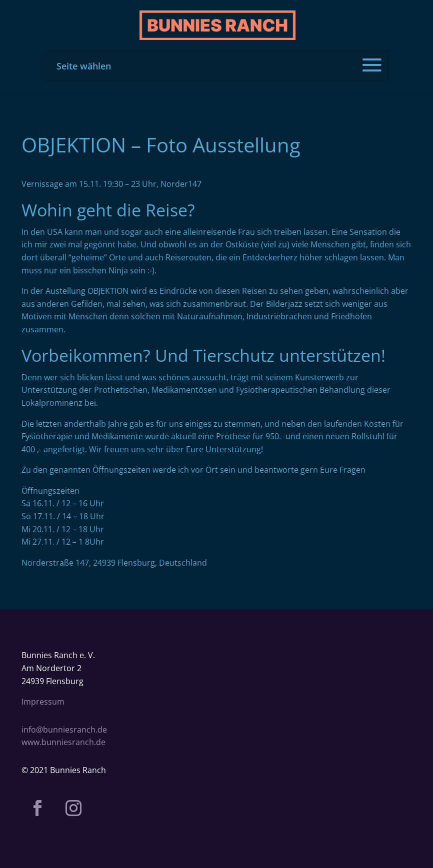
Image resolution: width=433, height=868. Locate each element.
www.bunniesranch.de (63, 742)
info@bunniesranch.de (64, 730)
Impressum (43, 702)
